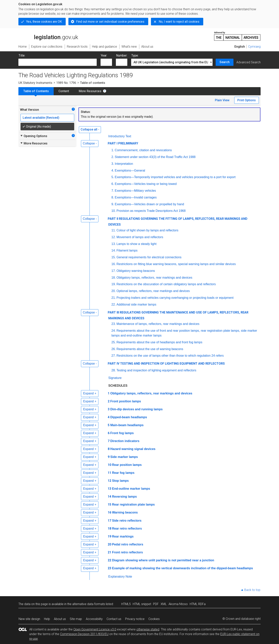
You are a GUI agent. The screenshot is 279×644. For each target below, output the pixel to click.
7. (113, 191)
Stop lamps (120, 481)
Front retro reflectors (127, 552)
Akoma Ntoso (178, 604)
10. (114, 211)
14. (114, 250)
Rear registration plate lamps (133, 504)
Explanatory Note (120, 577)
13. (114, 244)
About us (60, 619)
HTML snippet (142, 604)
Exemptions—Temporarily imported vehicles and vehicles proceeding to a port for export (175, 177)
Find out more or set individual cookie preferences (110, 22)
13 (109, 489)
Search (225, 62)
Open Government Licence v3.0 (95, 629)
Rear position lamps (127, 465)
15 (109, 504)
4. (113, 170)
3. (113, 164)
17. (114, 271)
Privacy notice (135, 619)
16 (109, 512)
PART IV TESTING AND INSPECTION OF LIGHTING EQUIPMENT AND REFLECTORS (166, 364)
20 (109, 544)
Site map (76, 619)
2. (113, 157)
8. (113, 197)
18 (109, 529)
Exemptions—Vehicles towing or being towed (146, 184)
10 (109, 465)
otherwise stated (148, 629)
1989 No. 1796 (66, 83)
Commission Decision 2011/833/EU (84, 634)
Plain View (222, 100)
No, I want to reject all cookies (179, 22)
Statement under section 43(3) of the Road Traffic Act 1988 (155, 157)
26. (114, 349)
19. (114, 284)
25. (114, 342)
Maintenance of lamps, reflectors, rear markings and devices (158, 324)
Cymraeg (254, 47)
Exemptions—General (130, 170)
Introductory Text (120, 136)
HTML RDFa (198, 604)
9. (113, 204)
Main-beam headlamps (127, 425)
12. (114, 237)
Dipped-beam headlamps (129, 417)
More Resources (90, 91)
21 (109, 552)
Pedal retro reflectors (128, 544)
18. (114, 278)
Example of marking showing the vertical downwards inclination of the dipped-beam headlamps (182, 568)
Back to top (252, 590)
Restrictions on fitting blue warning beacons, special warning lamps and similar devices (176, 264)
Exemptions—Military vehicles (135, 191)
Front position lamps (126, 401)
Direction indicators (125, 441)
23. (114, 324)
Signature (115, 378)
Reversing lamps (124, 497)
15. (114, 257)
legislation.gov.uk (48, 36)
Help (47, 619)
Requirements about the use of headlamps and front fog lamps (159, 342)
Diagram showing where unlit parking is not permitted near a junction (163, 560)
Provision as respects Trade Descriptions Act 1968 (151, 211)
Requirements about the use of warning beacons (150, 349)
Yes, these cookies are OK (44, 22)
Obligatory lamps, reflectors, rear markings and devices (154, 278)
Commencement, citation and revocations (143, 150)
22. (114, 304)
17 (109, 521)
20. (114, 291)
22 (109, 560)
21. (114, 298)
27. (114, 356)
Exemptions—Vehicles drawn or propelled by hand (149, 204)
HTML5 (126, 604)
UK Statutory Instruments (35, 83)
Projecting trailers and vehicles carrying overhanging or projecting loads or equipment (175, 298)
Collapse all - (90, 129)
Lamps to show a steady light (136, 244)
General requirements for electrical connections (149, 257)
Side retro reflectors (127, 521)
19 (109, 536)
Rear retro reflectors (127, 529)
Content (64, 91)
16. (114, 264)
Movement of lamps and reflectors (140, 237)
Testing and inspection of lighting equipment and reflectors (156, 370)
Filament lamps (127, 250)
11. (114, 230)
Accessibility (94, 619)
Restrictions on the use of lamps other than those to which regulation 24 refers (170, 356)
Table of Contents (36, 91)
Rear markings (123, 536)
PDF (156, 604)
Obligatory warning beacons (136, 271)
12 (109, 481)
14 (109, 497)
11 (109, 473)
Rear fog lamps (123, 473)
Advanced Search (248, 62)
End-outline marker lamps (131, 489)
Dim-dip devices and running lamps (136, 409)
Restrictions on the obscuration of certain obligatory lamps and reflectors (166, 284)
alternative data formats (89, 604)
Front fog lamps (122, 433)
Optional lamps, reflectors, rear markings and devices (153, 291)
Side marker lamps (124, 457)
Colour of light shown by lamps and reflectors (147, 230)
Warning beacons (125, 512)
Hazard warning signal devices (133, 449)
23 (109, 568)
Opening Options (34, 136)
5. (113, 177)
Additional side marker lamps (136, 304)
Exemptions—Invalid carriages (136, 197)
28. (114, 370)
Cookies (154, 619)
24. (114, 331)
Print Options (247, 100)
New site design (29, 619)
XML (164, 604)
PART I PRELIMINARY (123, 143)
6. (113, 184)
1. (113, 150)
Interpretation (124, 164)
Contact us (114, 619)
